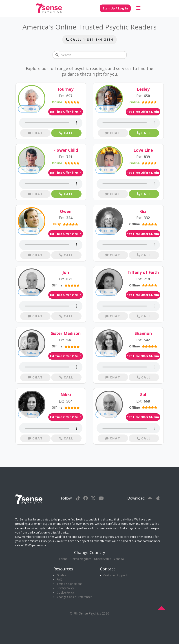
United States (103, 559)
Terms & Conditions (70, 584)
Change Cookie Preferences (74, 597)
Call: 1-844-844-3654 (89, 39)
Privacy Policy (65, 588)
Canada (119, 559)
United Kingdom (81, 559)
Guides (61, 575)
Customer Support (115, 575)
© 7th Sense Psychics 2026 (89, 613)
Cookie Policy (65, 593)
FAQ (60, 580)
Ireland (63, 559)
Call (66, 133)
